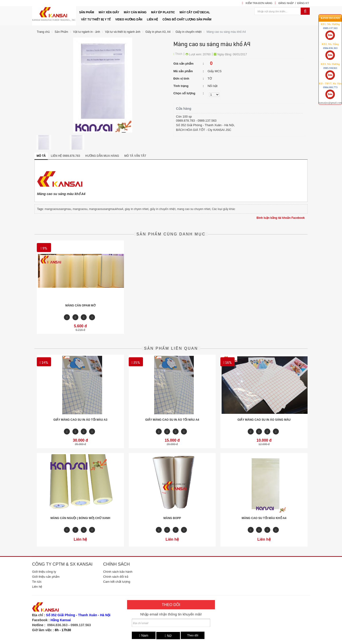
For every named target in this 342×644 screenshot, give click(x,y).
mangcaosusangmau (58, 209)
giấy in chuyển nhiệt (163, 209)
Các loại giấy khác (223, 209)
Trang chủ (43, 32)
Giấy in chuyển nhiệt (189, 32)
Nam (144, 635)
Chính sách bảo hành (118, 572)
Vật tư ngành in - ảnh (87, 32)
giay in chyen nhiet (137, 209)
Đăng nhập (286, 3)
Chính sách (116, 564)
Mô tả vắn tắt (135, 156)
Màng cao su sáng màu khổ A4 (226, 32)
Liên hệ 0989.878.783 (65, 156)
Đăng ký (303, 3)
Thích (178, 54)
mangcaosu (80, 209)
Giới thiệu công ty (44, 572)
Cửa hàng (184, 109)
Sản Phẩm (61, 32)
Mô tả (41, 156)
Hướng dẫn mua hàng (102, 156)
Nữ (168, 636)
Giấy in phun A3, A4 (158, 32)
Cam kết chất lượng (117, 582)
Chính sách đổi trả (116, 577)
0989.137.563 (81, 625)
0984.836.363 (57, 625)
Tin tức (37, 582)
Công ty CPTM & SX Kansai (62, 564)
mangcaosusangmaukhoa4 (106, 209)
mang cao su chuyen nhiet (194, 209)
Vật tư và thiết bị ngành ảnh (123, 32)
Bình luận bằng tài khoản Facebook (281, 218)
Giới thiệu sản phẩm (46, 577)
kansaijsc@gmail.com (330, 102)
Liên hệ (37, 587)
